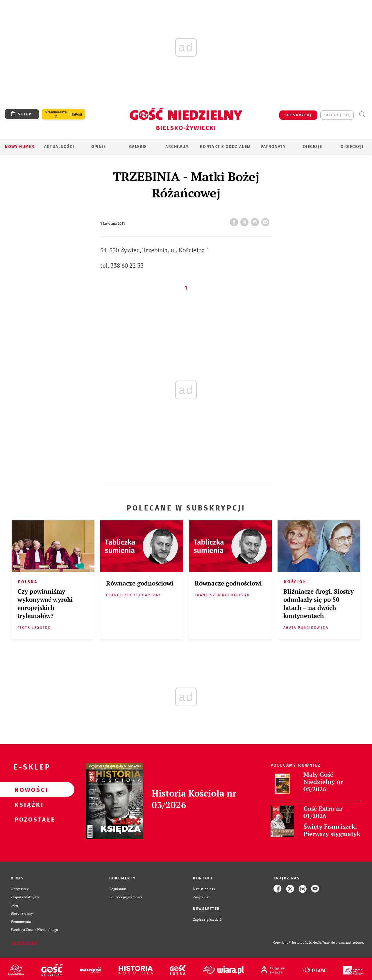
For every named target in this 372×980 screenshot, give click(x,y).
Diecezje (313, 147)
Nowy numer (20, 147)
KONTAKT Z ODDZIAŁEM (225, 147)
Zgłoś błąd (24, 943)
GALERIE (138, 147)
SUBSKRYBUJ (298, 115)
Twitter (246, 220)
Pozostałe (28, 819)
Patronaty (273, 147)
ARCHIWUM (177, 147)
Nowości (28, 790)
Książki (28, 804)
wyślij (267, 220)
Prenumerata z (56, 114)
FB (235, 220)
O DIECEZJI (352, 147)
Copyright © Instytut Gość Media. (298, 943)
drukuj (256, 220)
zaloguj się (337, 115)
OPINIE (99, 147)
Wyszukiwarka (362, 114)
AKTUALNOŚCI (59, 147)
